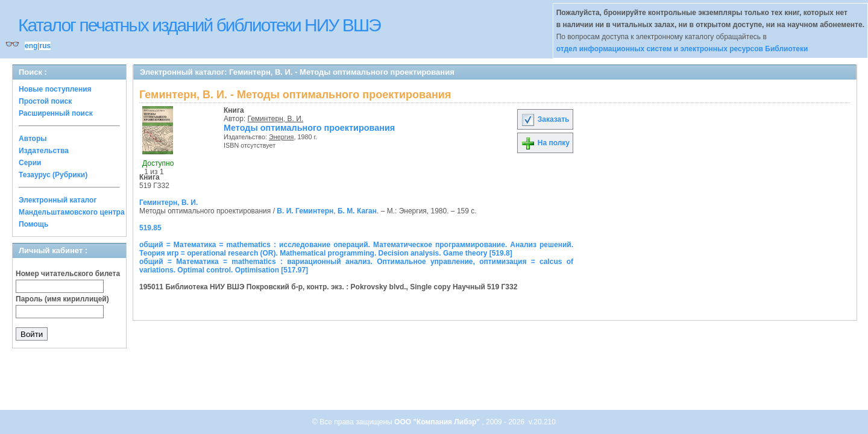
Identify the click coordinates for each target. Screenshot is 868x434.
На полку (545, 143)
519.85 (150, 228)
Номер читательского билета (68, 274)
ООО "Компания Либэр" (438, 422)
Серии (30, 163)
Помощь (33, 224)
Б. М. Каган (357, 211)
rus (45, 46)
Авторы (33, 139)
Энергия (281, 137)
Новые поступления (55, 89)
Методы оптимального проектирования (309, 128)
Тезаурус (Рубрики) (53, 175)
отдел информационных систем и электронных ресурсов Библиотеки (682, 49)
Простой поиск (45, 101)
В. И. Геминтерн (305, 211)
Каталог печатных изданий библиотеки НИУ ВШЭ (199, 25)
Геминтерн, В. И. (276, 119)
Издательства (44, 151)
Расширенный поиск (56, 113)
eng (31, 46)
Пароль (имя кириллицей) (62, 299)
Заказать (545, 119)
